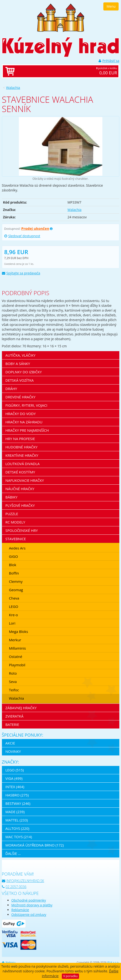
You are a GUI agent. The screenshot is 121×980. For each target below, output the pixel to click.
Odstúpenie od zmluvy (29, 915)
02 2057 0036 (14, 887)
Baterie (12, 724)
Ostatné (16, 657)
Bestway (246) (18, 803)
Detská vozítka (20, 380)
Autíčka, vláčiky (21, 355)
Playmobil (17, 665)
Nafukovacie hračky (25, 480)
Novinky (13, 751)
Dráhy (11, 389)
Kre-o (14, 615)
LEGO (14, 606)
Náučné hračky (20, 489)
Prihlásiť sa (109, 61)
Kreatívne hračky (22, 455)
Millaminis (18, 648)
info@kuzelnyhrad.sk (23, 881)
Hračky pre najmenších (27, 430)
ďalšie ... (13, 853)
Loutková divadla (23, 464)
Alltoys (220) (17, 828)
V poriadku (70, 976)
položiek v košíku (66, 71)
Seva (13, 682)
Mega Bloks (19, 631)
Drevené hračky (21, 397)
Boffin (14, 573)
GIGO (14, 556)
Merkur (15, 640)
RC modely (15, 522)
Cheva (14, 598)
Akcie (10, 743)
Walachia (13, 88)
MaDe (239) (15, 812)
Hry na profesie (20, 439)
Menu (111, 6)
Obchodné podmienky (29, 900)
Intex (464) (15, 787)
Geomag (16, 590)
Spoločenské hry (22, 530)
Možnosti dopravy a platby (32, 905)
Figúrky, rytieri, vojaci (26, 405)
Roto (13, 673)
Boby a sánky (18, 364)
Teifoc (14, 690)
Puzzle (12, 514)
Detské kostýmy (20, 472)
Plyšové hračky (20, 505)
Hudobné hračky (22, 447)
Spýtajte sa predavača (21, 273)
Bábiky (12, 497)
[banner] (61, 17)
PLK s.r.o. (113, 962)
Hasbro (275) (17, 795)
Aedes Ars (17, 548)
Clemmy (16, 581)
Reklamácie (20, 910)
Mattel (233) (17, 820)
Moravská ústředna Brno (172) (35, 845)
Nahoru (9, 962)
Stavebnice (16, 539)
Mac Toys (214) (19, 837)
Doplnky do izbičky (24, 372)
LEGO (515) (15, 770)
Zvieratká (15, 716)
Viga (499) (14, 778)
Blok (13, 565)
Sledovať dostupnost (22, 236)
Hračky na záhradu (24, 422)
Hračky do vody (21, 414)
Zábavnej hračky (21, 708)
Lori (12, 623)
